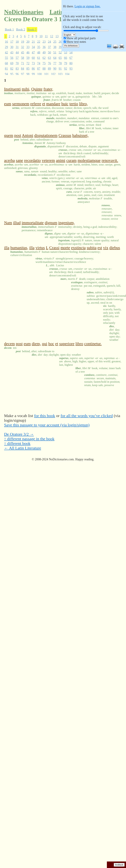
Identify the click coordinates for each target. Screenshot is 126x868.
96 (17, 74)
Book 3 (32, 29)
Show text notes (76, 42)
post (18, 135)
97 (23, 74)
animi (61, 160)
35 (39, 47)
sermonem (21, 104)
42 (6, 52)
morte (65, 248)
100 (40, 74)
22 (39, 42)
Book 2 (21, 29)
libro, (83, 104)
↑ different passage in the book (29, 439)
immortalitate (33, 223)
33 (28, 47)
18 (17, 42)
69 (12, 63)
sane (20, 160)
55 (6, 58)
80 (71, 63)
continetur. (93, 344)
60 (33, 58)
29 (6, 47)
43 (12, 52)
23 (44, 42)
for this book (45, 416)
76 (50, 63)
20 (28, 42)
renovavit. (110, 160)
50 (50, 52)
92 (66, 69)
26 (60, 42)
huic (65, 104)
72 (28, 63)
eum (8, 104)
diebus (115, 248)
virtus (40, 248)
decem (9, 344)
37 (50, 47)
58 (23, 58)
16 (6, 42)
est (100, 248)
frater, (48, 89)
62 (44, 58)
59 (28, 58)
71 (23, 63)
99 (33, 74)
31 (17, 47)
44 (17, 52)
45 (23, 52)
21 (33, 42)
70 (17, 63)
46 (28, 52)
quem (9, 135)
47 (33, 52)
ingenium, (66, 223)
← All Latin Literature (23, 448)
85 (28, 69)
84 (23, 69)
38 (55, 47)
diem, (36, 344)
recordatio (32, 160)
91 (60, 69)
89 (50, 69)
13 (57, 36)
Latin (57, 12)
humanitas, (19, 248)
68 (6, 63)
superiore (67, 344)
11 (46, 36)
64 (55, 58)
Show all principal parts (81, 38)
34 (33, 47)
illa (7, 248)
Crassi (54, 248)
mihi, (26, 89)
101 (46, 74)
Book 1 (9, 29)
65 (60, 58)
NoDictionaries (24, 12)
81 (6, 69)
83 (17, 69)
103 (60, 74)
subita (92, 248)
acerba (9, 160)
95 (12, 74)
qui (45, 344)
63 (50, 58)
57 (17, 58)
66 (66, 58)
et (44, 104)
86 (33, 69)
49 (44, 52)
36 (44, 47)
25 (55, 42)
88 (44, 69)
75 (44, 63)
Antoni (28, 135)
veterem (48, 160)
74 (39, 63)
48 (39, 52)
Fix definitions (71, 46)
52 (60, 52)
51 (55, 52)
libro (79, 344)
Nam (8, 223)
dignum (51, 223)
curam (72, 160)
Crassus (65, 135)
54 (71, 52)
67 (71, 58)
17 (12, 42)
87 (39, 69)
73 (33, 63)
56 (12, 58)
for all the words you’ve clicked (87, 416)
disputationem (46, 135)
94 (6, 74)
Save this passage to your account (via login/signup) (47, 425)
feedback (119, 865)
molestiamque (89, 160)
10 (41, 36)
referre (36, 104)
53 (66, 52)
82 (12, 69)
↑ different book (17, 443)
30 (12, 47)
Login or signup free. (87, 6)
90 (55, 69)
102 (53, 74)
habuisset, (80, 135)
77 (55, 63)
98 (28, 74)
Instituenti (12, 89)
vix (106, 248)
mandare (53, 104)
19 (23, 42)
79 (66, 63)
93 (71, 69)
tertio (74, 104)
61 (39, 58)
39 (60, 47)
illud (17, 223)
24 (50, 42)
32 (23, 47)
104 (67, 74)
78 (60, 63)
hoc (51, 344)
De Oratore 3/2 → (19, 434)
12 (52, 36)
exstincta (78, 248)
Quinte (37, 89)
